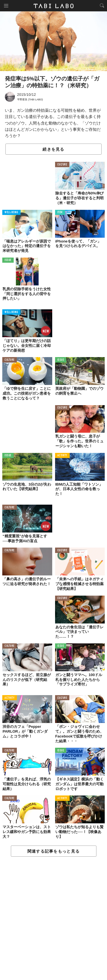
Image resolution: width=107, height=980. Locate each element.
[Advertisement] (53, 919)
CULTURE (62, 165)
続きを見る (53, 149)
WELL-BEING (11, 213)
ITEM (60, 213)
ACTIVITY (62, 456)
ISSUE (8, 260)
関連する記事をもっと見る (53, 851)
